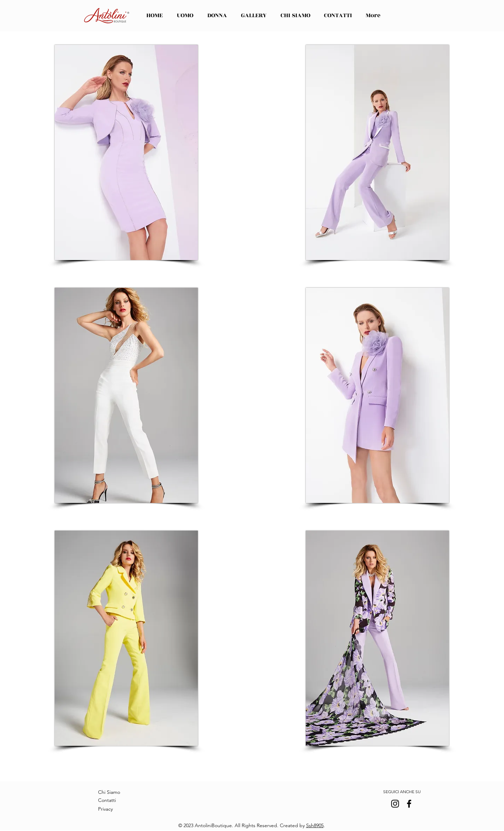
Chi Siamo (109, 792)
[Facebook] (409, 804)
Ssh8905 (315, 825)
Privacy (105, 809)
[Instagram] (395, 804)
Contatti (107, 800)
